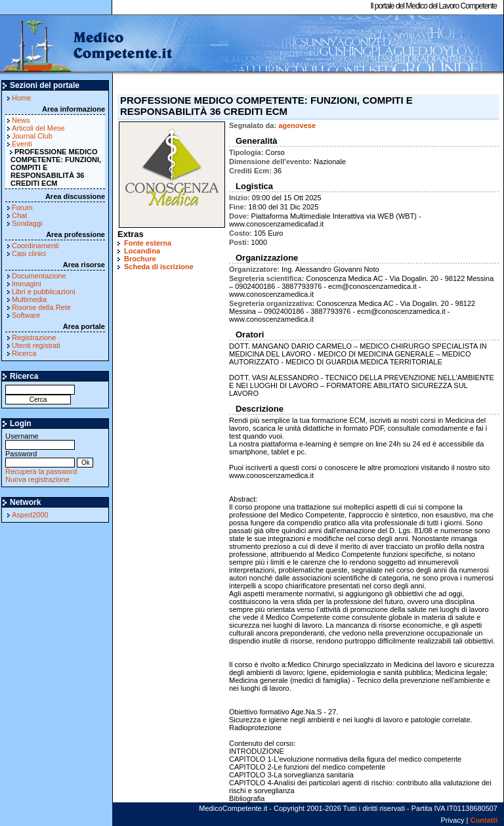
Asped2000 (30, 515)
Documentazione (39, 276)
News (21, 120)
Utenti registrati (36, 345)
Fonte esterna (148, 243)
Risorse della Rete (41, 307)
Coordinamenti (35, 246)
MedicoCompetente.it (87, 45)
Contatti (484, 820)
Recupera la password (41, 471)
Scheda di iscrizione (159, 267)
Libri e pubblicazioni (44, 292)
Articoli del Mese (38, 128)
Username (40, 440)
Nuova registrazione (37, 479)
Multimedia (29, 299)
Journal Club (32, 136)
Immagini (27, 284)
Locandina (142, 251)
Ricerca (24, 353)
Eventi (22, 144)
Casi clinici (29, 253)
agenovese (297, 125)
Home (21, 98)
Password (40, 458)
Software (26, 315)
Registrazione (34, 337)
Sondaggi (27, 223)
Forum (22, 207)
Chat (19, 215)
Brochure (140, 259)
